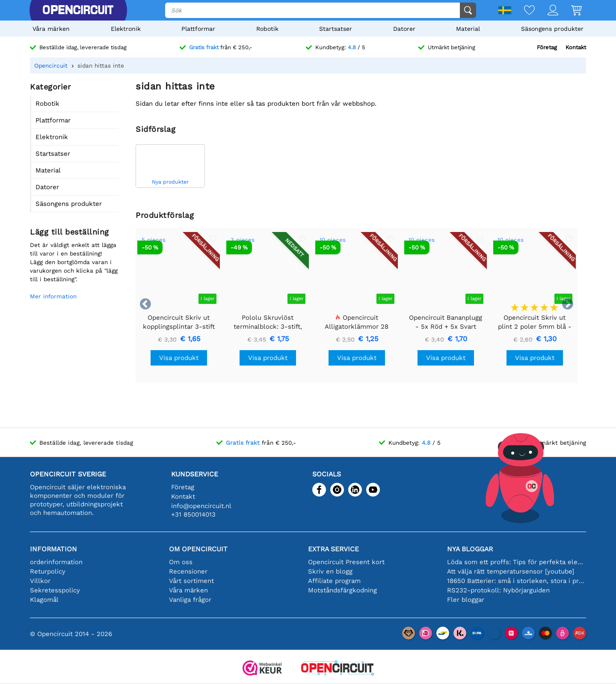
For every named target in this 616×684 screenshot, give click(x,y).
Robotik (267, 29)
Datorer (404, 29)
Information (53, 549)
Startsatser (336, 29)
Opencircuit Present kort (346, 562)
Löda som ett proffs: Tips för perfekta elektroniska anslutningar (517, 562)
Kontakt (576, 47)
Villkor (40, 581)
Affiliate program (334, 581)
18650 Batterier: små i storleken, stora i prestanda (517, 581)
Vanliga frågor (190, 600)
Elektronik (126, 29)
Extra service (333, 549)
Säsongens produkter (552, 29)
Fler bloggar (466, 600)
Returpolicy (48, 571)
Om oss (181, 562)
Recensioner (188, 571)
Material (468, 29)
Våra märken (51, 29)
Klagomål (44, 600)
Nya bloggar (470, 549)
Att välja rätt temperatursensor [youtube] (511, 571)
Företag (547, 47)
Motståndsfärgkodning (342, 590)
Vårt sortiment (191, 581)
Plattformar (198, 29)
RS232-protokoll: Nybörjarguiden (498, 590)
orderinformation (56, 562)
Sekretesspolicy (55, 590)
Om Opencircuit (198, 549)
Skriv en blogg (330, 571)
